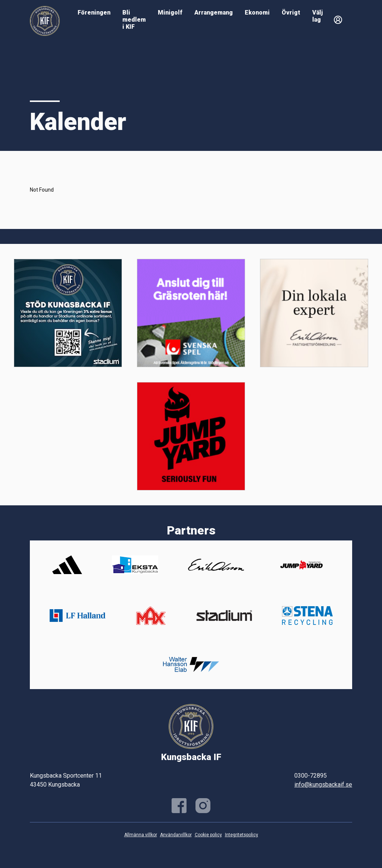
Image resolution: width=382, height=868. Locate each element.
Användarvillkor (176, 835)
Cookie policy (208, 835)
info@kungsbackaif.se (323, 785)
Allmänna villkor (141, 835)
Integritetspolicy (242, 835)
